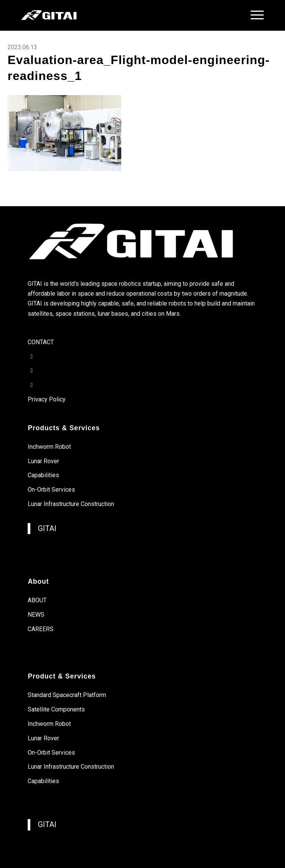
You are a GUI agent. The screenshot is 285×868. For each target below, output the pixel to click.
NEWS (36, 615)
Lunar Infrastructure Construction (71, 504)
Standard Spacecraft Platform (67, 695)
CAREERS (41, 629)
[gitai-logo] (118, 15)
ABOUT (37, 600)
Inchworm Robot (49, 447)
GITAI (47, 529)
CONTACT (41, 342)
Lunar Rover (43, 461)
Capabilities (43, 475)
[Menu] (253, 15)
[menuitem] (253, 15)
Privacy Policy (47, 399)
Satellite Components (56, 709)
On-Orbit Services (51, 490)
